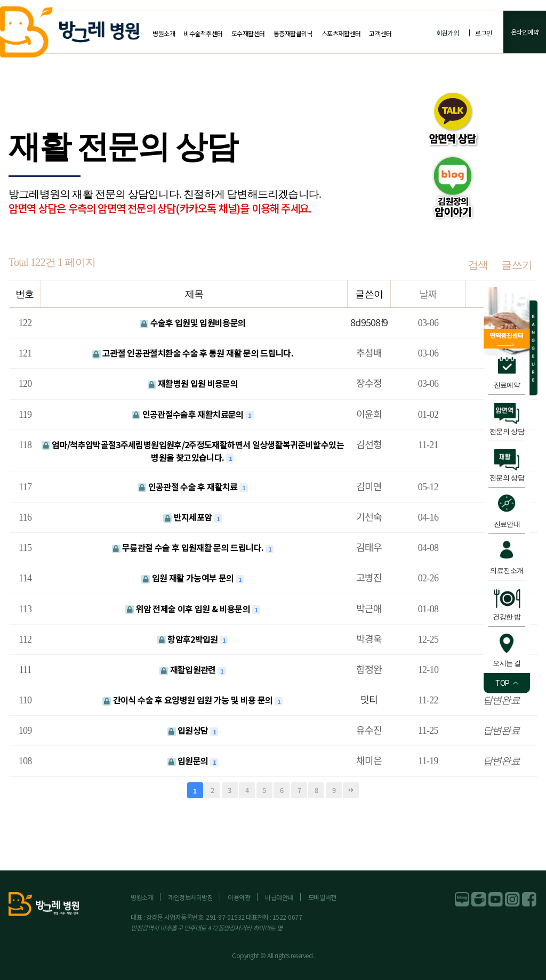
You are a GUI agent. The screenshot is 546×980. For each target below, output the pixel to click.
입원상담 (189, 730)
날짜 (428, 294)
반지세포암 (188, 517)
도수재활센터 (248, 33)
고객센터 (380, 33)
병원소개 (164, 33)
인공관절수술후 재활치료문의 (188, 414)
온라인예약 (525, 32)
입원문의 (189, 760)
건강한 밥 (507, 617)
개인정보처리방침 (190, 897)
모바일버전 (322, 897)
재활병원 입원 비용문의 (193, 383)
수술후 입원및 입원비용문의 (192, 322)
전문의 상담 (507, 431)
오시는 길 (507, 663)
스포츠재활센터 (341, 33)
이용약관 (239, 897)
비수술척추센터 (203, 33)
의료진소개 (507, 570)
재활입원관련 (188, 669)
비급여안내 (279, 897)
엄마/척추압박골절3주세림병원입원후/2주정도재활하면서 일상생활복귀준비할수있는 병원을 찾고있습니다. (193, 451)
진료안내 (507, 524)
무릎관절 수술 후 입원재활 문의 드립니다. (189, 547)
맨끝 (351, 790)
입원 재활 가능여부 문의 (188, 578)
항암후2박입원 (188, 639)
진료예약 (507, 385)
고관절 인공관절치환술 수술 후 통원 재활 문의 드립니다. (193, 353)
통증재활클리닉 (293, 33)
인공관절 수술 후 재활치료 (188, 487)
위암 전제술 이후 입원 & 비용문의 (189, 609)
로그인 (484, 33)
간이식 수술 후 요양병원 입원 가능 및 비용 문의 (188, 700)
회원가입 (447, 33)
